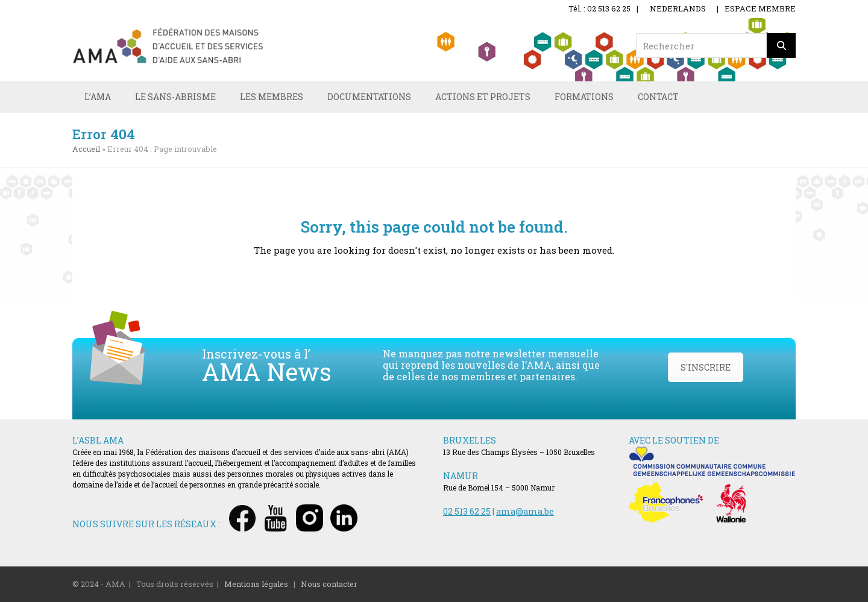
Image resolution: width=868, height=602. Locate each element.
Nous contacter (329, 584)
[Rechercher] (781, 45)
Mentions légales (256, 584)
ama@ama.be (525, 511)
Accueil (86, 149)
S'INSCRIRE (706, 367)
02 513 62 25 (467, 511)
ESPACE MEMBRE (760, 8)
